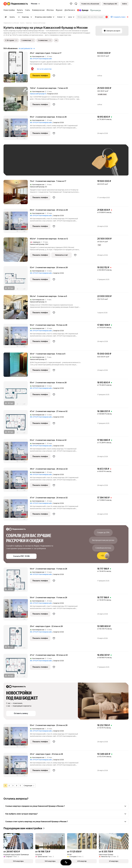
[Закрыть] (128, 17)
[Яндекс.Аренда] (83, 10)
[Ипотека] (50, 10)
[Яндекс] (5, 4)
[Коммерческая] (38, 10)
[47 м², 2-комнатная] (17, 423)
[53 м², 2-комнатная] (17, 737)
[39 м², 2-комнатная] (17, 481)
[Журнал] (59, 10)
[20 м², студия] (17, 766)
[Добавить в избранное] (54, 76)
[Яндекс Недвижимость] (17, 4)
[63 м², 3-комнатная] (17, 222)
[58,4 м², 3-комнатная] (17, 308)
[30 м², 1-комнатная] (17, 366)
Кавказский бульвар (37, 187)
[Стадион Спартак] (95, 10)
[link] (125, 4)
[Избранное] (71, 4)
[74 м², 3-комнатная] (17, 193)
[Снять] (27, 10)
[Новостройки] (10, 10)
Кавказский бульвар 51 (38, 94)
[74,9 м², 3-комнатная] (17, 100)
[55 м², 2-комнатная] (17, 129)
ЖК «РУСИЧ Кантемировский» (41, 59)
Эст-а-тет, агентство (44, 69)
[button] (76, 4)
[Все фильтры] (6, 17)
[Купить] (20, 10)
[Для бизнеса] (70, 10)
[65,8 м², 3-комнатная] (17, 251)
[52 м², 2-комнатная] (17, 280)
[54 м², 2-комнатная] (17, 581)
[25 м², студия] (17, 68)
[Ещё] (56, 40)
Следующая (29, 786)
